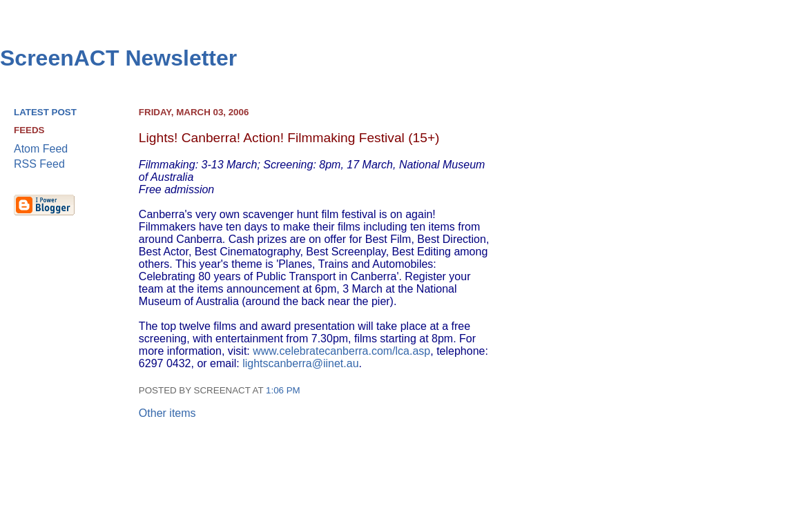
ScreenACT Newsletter (118, 58)
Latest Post (45, 112)
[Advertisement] (740, 318)
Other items (167, 413)
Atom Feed (41, 149)
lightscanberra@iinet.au (300, 363)
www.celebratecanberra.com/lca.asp (341, 351)
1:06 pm (283, 390)
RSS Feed (39, 164)
